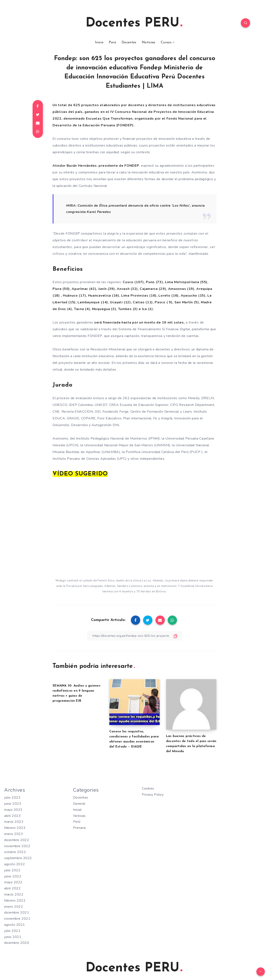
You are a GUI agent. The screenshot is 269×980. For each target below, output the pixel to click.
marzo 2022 (14, 894)
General (79, 804)
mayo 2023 (13, 810)
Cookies (148, 788)
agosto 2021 (15, 925)
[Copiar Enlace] (134, 636)
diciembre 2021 (17, 913)
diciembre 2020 (17, 943)
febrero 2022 (15, 901)
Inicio (99, 42)
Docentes (129, 42)
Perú (112, 42)
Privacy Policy (153, 795)
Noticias (148, 42)
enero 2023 (14, 834)
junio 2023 (13, 804)
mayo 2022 (13, 882)
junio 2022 (13, 876)
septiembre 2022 (18, 858)
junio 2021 (13, 937)
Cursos (166, 42)
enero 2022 (14, 907)
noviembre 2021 (17, 919)
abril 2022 (12, 888)
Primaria (79, 828)
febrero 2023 (15, 828)
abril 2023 (12, 816)
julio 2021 (12, 931)
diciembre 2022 (17, 840)
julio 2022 (12, 870)
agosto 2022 (15, 864)
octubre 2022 (15, 852)
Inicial (77, 810)
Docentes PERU (134, 23)
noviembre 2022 (17, 846)
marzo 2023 (14, 822)
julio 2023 (12, 798)
